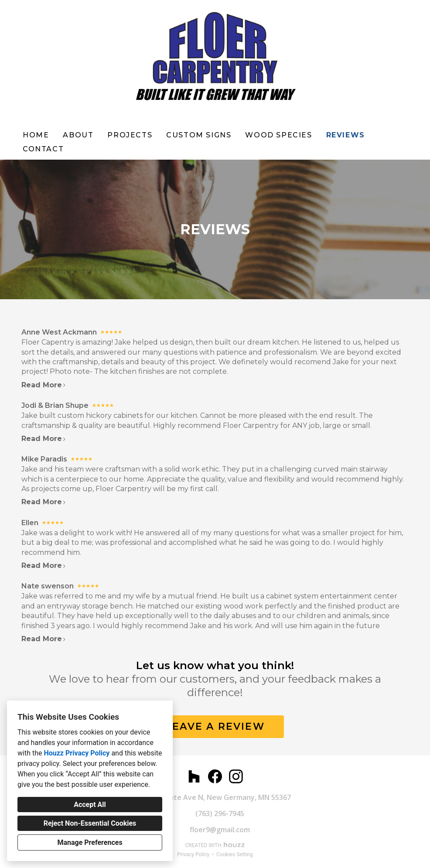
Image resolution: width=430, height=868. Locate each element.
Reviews (346, 135)
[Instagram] (236, 776)
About (78, 135)
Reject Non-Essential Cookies (90, 823)
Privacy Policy (193, 854)
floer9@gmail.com (220, 830)
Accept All (90, 805)
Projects (130, 135)
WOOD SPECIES (278, 135)
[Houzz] (194, 776)
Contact (43, 149)
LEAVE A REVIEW (215, 726)
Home (36, 135)
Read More (44, 385)
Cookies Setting (235, 854)
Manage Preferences (90, 842)
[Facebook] (215, 776)
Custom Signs (199, 135)
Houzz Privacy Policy (77, 753)
